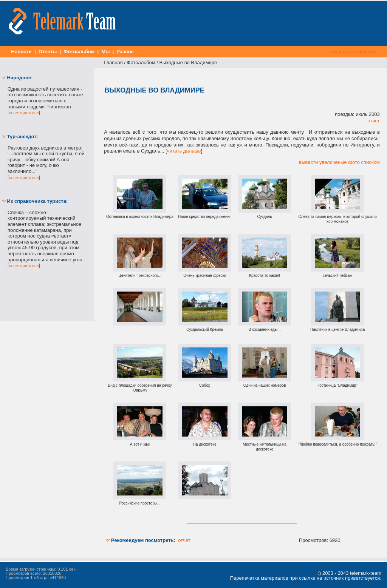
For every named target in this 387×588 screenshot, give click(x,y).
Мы (106, 52)
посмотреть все (24, 113)
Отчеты (48, 52)
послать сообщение (354, 52)
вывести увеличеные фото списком (339, 162)
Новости (22, 52)
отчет (373, 121)
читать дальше (184, 151)
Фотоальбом (79, 52)
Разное (125, 52)
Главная (113, 63)
